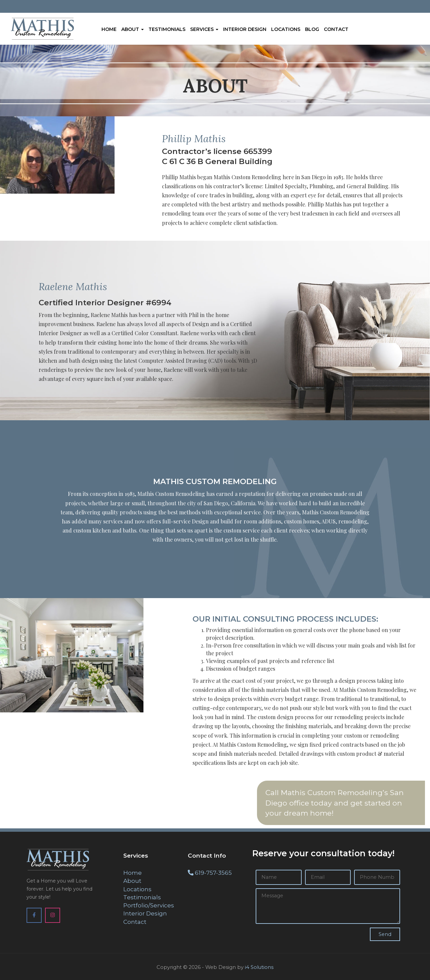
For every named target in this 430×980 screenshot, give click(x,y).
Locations (286, 29)
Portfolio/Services (149, 905)
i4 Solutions (259, 967)
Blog (312, 29)
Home (109, 29)
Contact (336, 29)
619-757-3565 (213, 873)
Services (204, 29)
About (133, 29)
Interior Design (245, 29)
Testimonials (167, 29)
